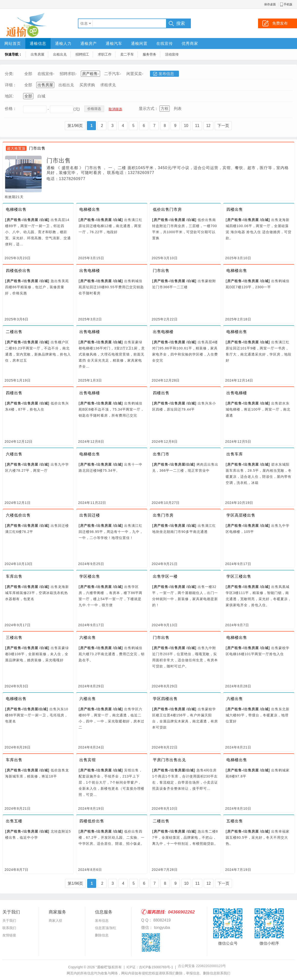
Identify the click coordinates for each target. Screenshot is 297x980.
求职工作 (105, 54)
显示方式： (148, 109)
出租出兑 (60, 54)
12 (208, 126)
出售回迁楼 (90, 515)
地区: (9, 96)
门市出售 (37, 148)
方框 (165, 109)
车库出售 (14, 576)
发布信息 (166, 74)
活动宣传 (172, 54)
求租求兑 (108, 85)
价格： (11, 109)
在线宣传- (46, 74)
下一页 (223, 126)
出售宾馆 (88, 760)
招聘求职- (68, 74)
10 (186, 126)
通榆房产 (89, 43)
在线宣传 (165, 43)
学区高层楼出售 (241, 515)
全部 (28, 74)
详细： (11, 85)
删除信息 (102, 935)
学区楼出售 (90, 576)
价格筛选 (94, 109)
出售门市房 (163, 515)
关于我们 (9, 921)
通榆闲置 (139, 43)
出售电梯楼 (90, 271)
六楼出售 (14, 454)
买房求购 (87, 85)
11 (197, 126)
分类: (9, 74)
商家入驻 (56, 921)
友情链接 (9, 935)
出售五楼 (14, 821)
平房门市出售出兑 (169, 760)
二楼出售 (14, 332)
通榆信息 (38, 43)
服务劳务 (149, 54)
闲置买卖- (135, 74)
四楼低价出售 (18, 271)
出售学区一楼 (165, 576)
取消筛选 (115, 109)
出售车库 (235, 454)
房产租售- (90, 74)
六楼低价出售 (18, 515)
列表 (178, 109)
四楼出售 (235, 209)
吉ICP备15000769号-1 (156, 967)
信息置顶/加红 (106, 928)
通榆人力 (63, 43)
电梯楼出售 (16, 209)
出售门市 (161, 454)
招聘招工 (82, 54)
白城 (41, 96)
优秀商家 (190, 43)
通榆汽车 (114, 43)
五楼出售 (235, 821)
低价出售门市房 (167, 209)
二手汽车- (113, 74)
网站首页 (13, 43)
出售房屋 (37, 54)
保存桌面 (270, 4)
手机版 (288, 4)
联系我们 (9, 928)
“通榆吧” (102, 967)
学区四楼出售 (165, 699)
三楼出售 (14, 638)
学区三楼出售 (239, 576)
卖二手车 (127, 54)
